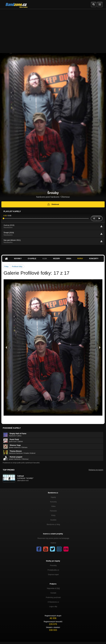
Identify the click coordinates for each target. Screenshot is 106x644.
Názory (57, 259)
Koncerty (94, 259)
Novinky (18, 259)
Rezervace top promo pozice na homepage (53, 538)
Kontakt (53, 593)
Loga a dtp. (53, 607)
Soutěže (53, 520)
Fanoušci (53, 511)
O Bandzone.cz (53, 602)
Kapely (53, 497)
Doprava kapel (53, 575)
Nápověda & (53, 588)
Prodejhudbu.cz (53, 570)
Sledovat (53, 204)
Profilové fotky (17, 267)
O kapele (32, 259)
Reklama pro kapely (96, 470)
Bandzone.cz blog (53, 524)
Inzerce (53, 543)
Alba (45, 259)
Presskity (53, 565)
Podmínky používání (53, 597)
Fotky (80, 259)
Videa (69, 259)
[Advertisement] (53, 30)
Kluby (53, 515)
